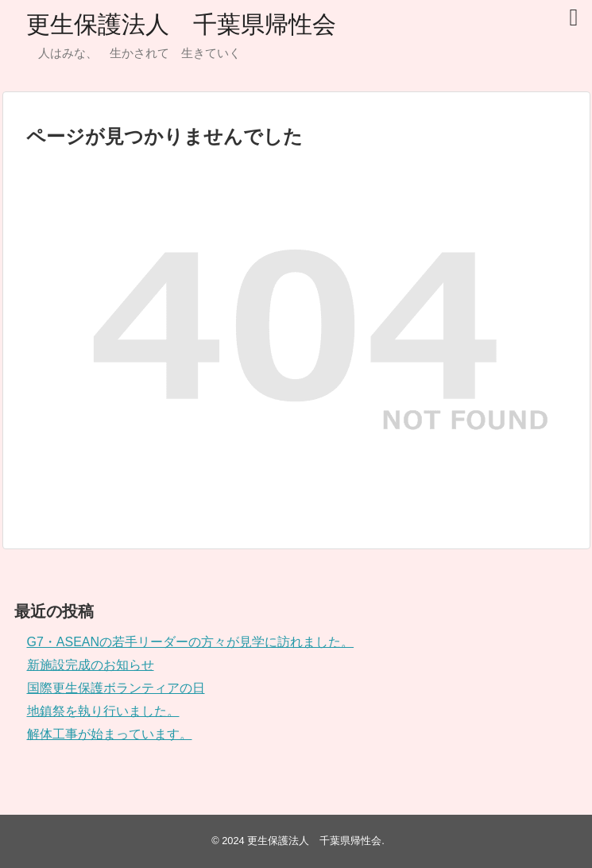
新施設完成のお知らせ (91, 665)
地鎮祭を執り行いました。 (103, 711)
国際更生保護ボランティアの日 (116, 688)
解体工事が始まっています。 (110, 734)
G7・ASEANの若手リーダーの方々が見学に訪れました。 (191, 642)
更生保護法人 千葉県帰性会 (181, 24)
